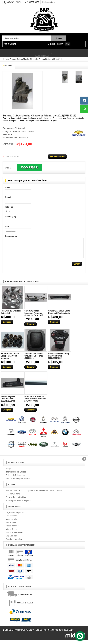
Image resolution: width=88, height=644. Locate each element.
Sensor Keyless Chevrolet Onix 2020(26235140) (8, 402)
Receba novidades (14, 543)
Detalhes (8, 66)
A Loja (8, 472)
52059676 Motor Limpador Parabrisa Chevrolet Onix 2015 (34, 317)
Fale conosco (11, 520)
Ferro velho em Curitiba (16, 501)
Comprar (7, 326)
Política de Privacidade (15, 479)
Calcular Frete (57, 157)
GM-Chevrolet (21, 128)
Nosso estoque (12, 530)
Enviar (77, 268)
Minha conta (48, 2)
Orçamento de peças (15, 516)
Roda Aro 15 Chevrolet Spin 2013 (11, 316)
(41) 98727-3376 (14, 2)
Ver (68, 44)
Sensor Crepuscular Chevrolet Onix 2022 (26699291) (34, 360)
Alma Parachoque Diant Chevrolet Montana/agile (59, 316)
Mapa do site (11, 523)
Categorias (27, 53)
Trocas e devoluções (15, 536)
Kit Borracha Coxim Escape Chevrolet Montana (10, 360)
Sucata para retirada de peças (19, 504)
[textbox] (27, 38)
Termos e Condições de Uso (18, 482)
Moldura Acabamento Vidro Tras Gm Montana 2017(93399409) (35, 402)
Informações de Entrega (16, 476)
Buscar (59, 38)
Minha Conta (11, 533)
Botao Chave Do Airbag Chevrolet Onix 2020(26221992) (59, 360)
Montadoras (11, 526)
